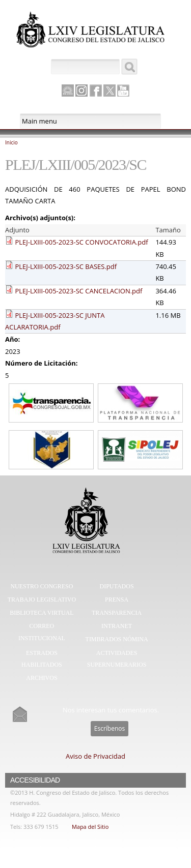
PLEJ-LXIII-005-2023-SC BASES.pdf (66, 266)
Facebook (96, 91)
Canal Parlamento (68, 91)
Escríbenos (110, 728)
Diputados (117, 586)
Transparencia (117, 613)
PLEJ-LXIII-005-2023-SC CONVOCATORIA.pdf (81, 242)
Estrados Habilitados (42, 659)
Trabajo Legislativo (42, 600)
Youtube (123, 91)
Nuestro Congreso (42, 586)
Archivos (42, 678)
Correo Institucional (42, 632)
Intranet (117, 626)
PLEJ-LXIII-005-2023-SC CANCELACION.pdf (78, 291)
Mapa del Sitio (90, 827)
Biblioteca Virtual (42, 613)
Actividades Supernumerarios (117, 659)
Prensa (117, 600)
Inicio (11, 142)
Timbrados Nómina (117, 639)
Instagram (81, 91)
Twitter (110, 91)
